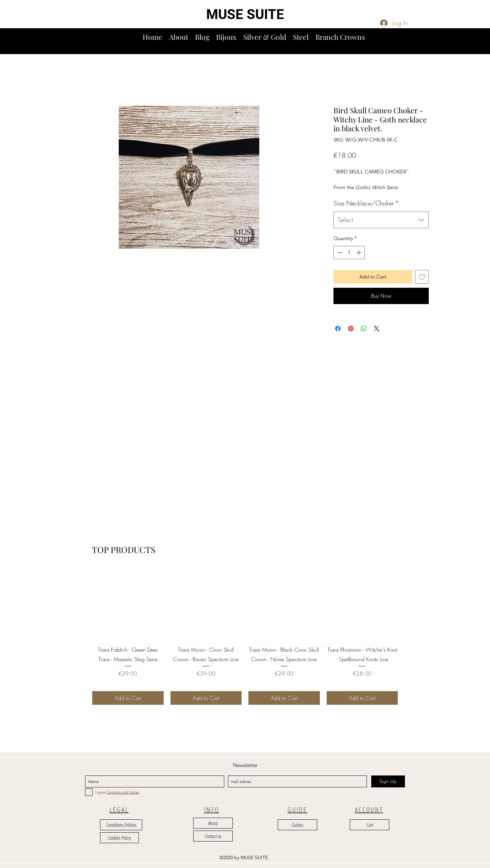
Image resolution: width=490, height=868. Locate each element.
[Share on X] (377, 329)
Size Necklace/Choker (366, 203)
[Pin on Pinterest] (351, 329)
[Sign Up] (388, 781)
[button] (482, 44)
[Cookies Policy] (119, 838)
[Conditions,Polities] (121, 825)
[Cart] (370, 825)
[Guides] (297, 825)
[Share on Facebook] (338, 329)
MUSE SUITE (245, 14)
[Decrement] (339, 253)
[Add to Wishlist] (422, 277)
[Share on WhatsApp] (364, 329)
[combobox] (381, 220)
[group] (245, 636)
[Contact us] (213, 836)
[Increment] (360, 253)
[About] (213, 823)
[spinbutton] (349, 253)
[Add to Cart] (128, 698)
